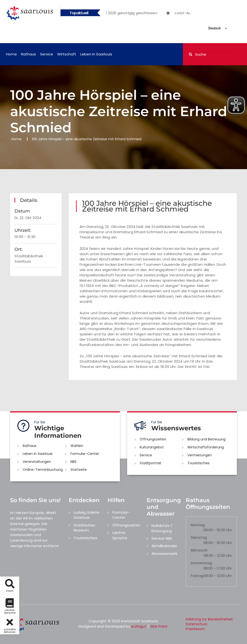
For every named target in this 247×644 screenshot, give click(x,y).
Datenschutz (197, 624)
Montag (198, 525)
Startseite (79, 470)
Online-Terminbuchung (43, 470)
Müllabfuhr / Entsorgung (162, 528)
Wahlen (77, 446)
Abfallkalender (164, 546)
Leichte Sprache (120, 535)
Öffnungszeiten (153, 439)
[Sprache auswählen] (212, 28)
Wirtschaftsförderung (206, 447)
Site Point (159, 626)
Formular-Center (85, 454)
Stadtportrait (151, 463)
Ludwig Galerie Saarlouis (86, 515)
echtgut (139, 626)
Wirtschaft (67, 54)
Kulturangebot (152, 447)
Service (47, 54)
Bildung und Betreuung (206, 439)
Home (11, 54)
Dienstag (199, 537)
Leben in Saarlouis (96, 54)
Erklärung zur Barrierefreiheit (209, 619)
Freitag (197, 576)
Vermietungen (200, 455)
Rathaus (28, 54)
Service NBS (162, 538)
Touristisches (199, 463)
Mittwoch (199, 550)
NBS (73, 462)
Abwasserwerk (164, 554)
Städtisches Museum (84, 528)
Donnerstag (201, 563)
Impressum (195, 629)
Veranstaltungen (37, 462)
